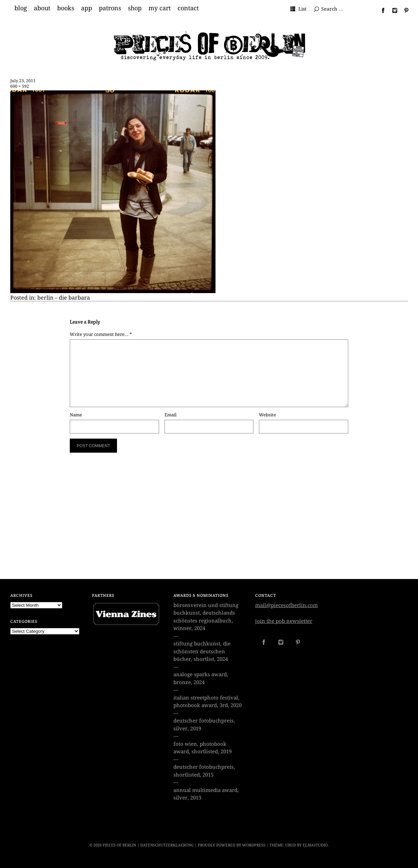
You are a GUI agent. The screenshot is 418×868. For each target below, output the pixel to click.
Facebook (380, 10)
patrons (110, 8)
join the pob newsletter (284, 621)
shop (135, 8)
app (87, 8)
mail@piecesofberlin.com (286, 605)
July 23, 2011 (23, 81)
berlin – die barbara (64, 298)
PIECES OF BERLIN (119, 845)
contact (188, 8)
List (302, 9)
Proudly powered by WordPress (232, 845)
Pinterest (404, 10)
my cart (160, 8)
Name (76, 415)
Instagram (392, 10)
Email (171, 415)
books (66, 8)
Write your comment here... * (101, 334)
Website (267, 415)
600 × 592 (20, 86)
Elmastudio (315, 845)
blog (21, 8)
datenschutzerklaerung (167, 845)
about (42, 8)
